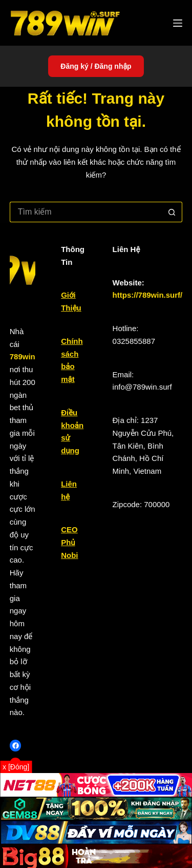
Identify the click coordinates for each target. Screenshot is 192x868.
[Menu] (178, 23)
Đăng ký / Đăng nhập (96, 66)
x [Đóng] (16, 767)
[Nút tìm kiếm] (172, 212)
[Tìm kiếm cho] (86, 212)
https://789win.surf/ (148, 295)
